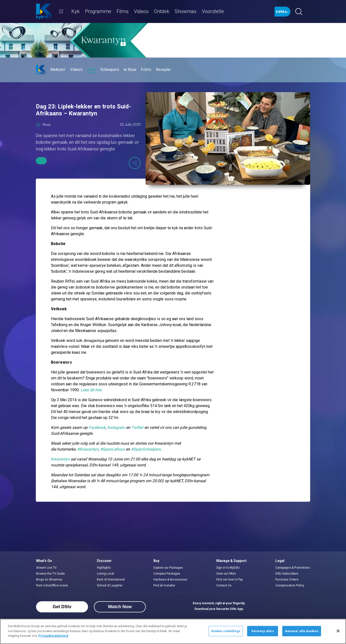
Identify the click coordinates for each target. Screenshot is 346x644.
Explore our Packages (168, 568)
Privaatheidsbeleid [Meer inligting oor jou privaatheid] (53, 636)
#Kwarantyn (88, 449)
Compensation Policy (290, 585)
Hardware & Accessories (170, 580)
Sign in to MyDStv (228, 568)
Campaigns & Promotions (293, 568)
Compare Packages (167, 574)
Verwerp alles (263, 631)
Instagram (116, 427)
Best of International (111, 580)
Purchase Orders (287, 580)
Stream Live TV (46, 568)
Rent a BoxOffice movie (52, 585)
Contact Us (224, 585)
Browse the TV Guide (50, 574)
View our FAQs (226, 574)
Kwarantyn (60, 459)
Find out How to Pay (230, 580)
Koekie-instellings (226, 631)
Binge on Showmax (49, 580)
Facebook (97, 427)
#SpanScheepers (146, 449)
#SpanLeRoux (112, 449)
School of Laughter (110, 585)
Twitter (137, 427)
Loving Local (105, 574)
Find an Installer (164, 585)
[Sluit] (338, 631)
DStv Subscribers (287, 574)
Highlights (104, 568)
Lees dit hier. (91, 390)
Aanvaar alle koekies (302, 631)
